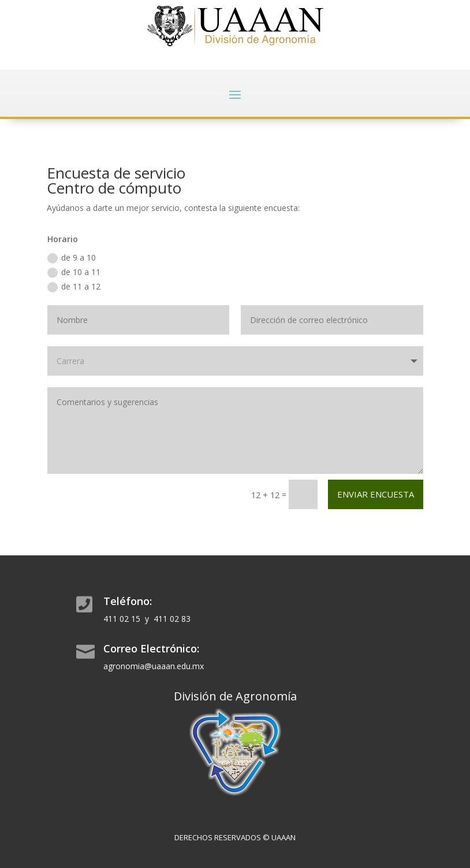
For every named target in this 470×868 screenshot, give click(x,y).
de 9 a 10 (72, 258)
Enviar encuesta (376, 494)
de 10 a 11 (74, 272)
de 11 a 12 (74, 287)
